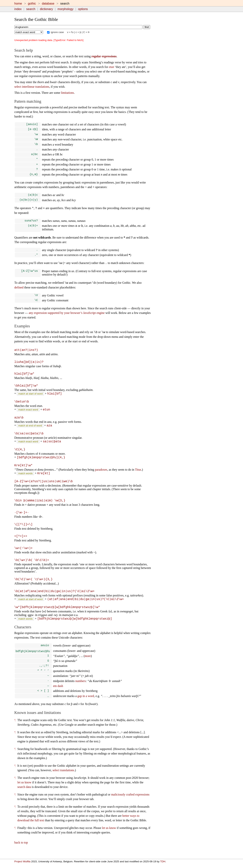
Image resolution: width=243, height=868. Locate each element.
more (88, 660)
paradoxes (101, 474)
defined (19, 292)
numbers (81, 687)
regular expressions (104, 56)
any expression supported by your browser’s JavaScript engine (67, 319)
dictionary (46, 9)
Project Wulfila (22, 862)
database (48, 4)
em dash (58, 692)
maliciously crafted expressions (130, 801)
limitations (67, 93)
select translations (63, 777)
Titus (138, 474)
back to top (21, 849)
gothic (32, 4)
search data (24, 794)
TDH (163, 862)
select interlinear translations (32, 87)
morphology (65, 9)
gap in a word (86, 702)
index (18, 9)
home (18, 4)
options (83, 9)
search (31, 9)
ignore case (56, 32)
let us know (24, 789)
